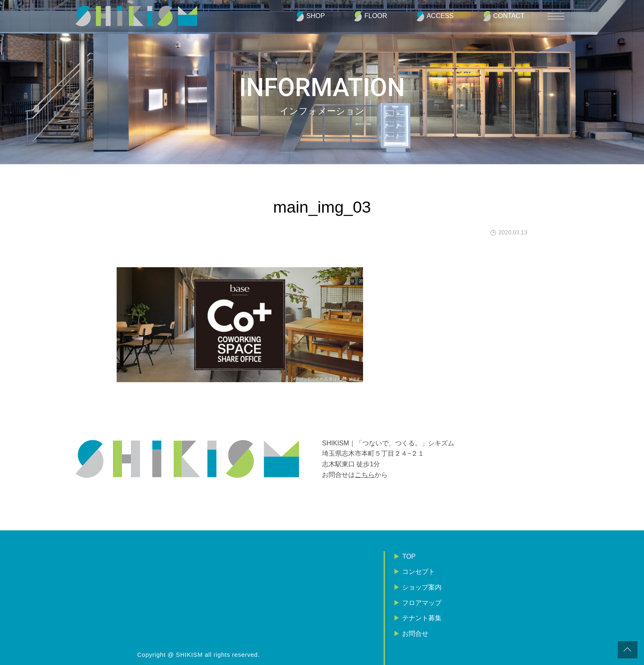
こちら (365, 475)
